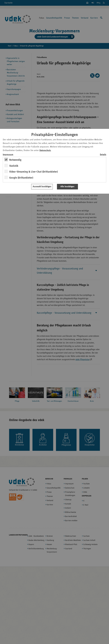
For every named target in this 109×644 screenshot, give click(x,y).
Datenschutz (45, 150)
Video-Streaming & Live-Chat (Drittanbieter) (34, 172)
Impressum (8, 155)
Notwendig (15, 160)
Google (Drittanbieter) (21, 178)
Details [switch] (103, 155)
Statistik (14, 166)
